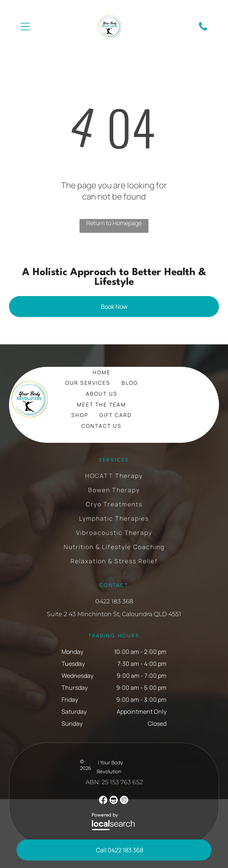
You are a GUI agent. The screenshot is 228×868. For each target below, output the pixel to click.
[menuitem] (102, 372)
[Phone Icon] (203, 30)
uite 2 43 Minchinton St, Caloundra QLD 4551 (116, 614)
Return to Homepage (114, 223)
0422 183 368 (114, 601)
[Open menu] (25, 27)
